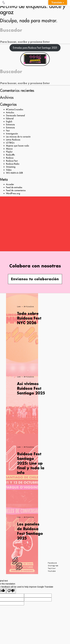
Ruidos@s (10, 155)
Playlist (9, 152)
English (9, 122)
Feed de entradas (14, 187)
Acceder (10, 184)
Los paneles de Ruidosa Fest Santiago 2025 (30, 531)
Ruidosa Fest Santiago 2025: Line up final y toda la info (31, 463)
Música (9, 149)
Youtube (52, 571)
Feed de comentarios (16, 190)
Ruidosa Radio (13, 164)
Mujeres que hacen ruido (18, 146)
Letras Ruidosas (13, 140)
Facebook (52, 563)
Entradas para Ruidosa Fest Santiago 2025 (35, 48)
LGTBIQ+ (10, 143)
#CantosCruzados (15, 109)
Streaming (11, 167)
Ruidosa (10, 158)
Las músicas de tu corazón (18, 137)
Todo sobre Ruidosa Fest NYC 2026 (29, 318)
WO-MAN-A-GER (14, 173)
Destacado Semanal (15, 116)
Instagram (53, 566)
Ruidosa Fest (12, 161)
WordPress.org (13, 193)
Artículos (10, 112)
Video (9, 170)
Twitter (52, 568)
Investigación (12, 134)
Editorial (10, 119)
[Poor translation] (11, 591)
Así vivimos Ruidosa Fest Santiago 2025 (31, 388)
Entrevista (10, 125)
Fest (8, 131)
